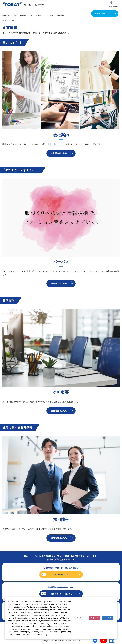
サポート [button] (39, 15)
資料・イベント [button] (26, 15)
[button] (111, 2)
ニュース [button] (50, 15)
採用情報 (60, 15)
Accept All (107, 618)
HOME (4, 21)
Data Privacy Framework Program (35, 615)
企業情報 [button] (6, 15)
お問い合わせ (113, 7)
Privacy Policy (56, 607)
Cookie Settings (80, 618)
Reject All (95, 618)
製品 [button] (15, 15)
